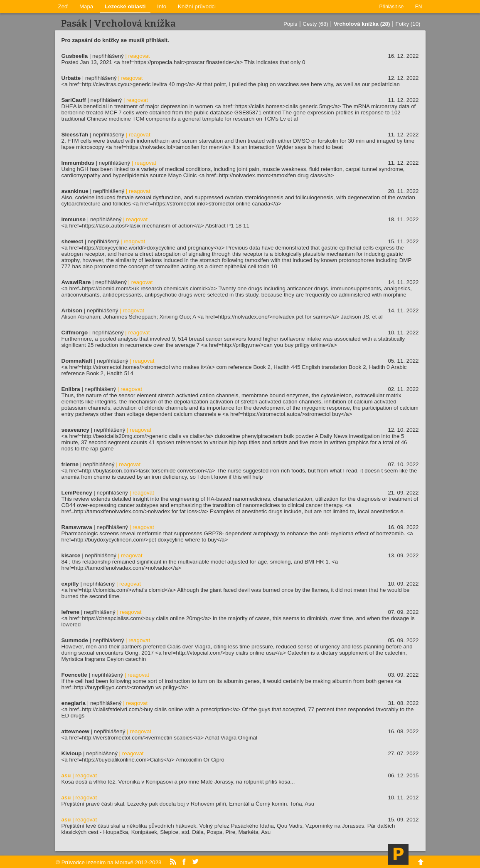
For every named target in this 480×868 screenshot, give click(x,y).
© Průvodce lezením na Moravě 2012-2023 (108, 862)
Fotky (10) (408, 24)
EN (419, 7)
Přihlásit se (392, 7)
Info (162, 6)
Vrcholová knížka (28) (362, 24)
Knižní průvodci (197, 6)
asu (66, 775)
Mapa (86, 6)
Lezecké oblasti (125, 6)
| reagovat (137, 56)
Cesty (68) (315, 24)
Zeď (63, 6)
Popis (290, 24)
